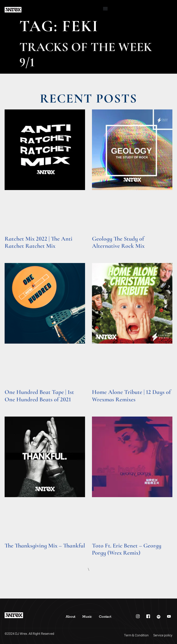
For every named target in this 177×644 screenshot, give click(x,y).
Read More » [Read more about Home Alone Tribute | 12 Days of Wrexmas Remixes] (101, 406)
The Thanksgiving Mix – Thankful (45, 546)
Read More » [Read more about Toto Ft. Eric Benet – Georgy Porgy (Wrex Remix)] (101, 559)
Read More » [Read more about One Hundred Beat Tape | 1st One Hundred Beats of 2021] (13, 406)
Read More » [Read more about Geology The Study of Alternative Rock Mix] (101, 252)
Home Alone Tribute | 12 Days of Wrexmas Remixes (131, 396)
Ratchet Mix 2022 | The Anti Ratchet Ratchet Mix (38, 242)
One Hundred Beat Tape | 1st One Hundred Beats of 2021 (39, 396)
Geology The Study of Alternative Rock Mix (118, 242)
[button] (105, 8)
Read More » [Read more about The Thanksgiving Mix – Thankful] (13, 552)
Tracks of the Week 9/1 (86, 55)
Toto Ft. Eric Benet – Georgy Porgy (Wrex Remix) (127, 549)
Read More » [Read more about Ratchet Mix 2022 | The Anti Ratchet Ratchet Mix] (13, 252)
